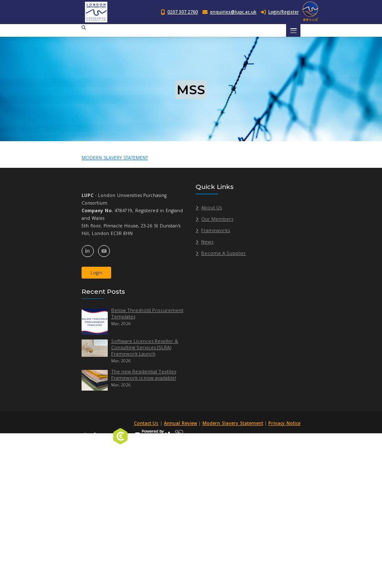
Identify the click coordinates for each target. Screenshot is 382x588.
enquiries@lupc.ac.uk (233, 12)
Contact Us (148, 423)
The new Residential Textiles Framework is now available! (144, 375)
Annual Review (182, 423)
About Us (211, 207)
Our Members (217, 219)
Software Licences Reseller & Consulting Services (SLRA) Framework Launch (145, 347)
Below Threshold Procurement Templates (147, 313)
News (207, 242)
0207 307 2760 (183, 12)
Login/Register (280, 12)
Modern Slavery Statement (234, 423)
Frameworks (216, 230)
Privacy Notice (285, 423)
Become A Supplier (224, 253)
